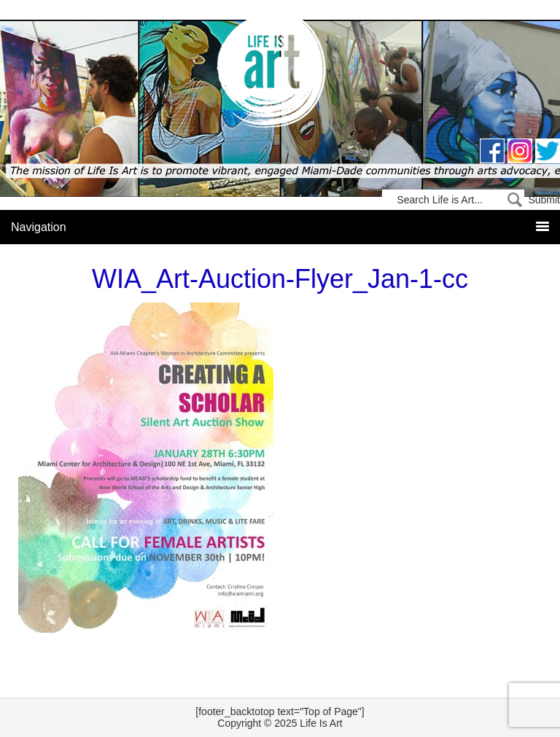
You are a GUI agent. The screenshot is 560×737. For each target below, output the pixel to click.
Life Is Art (280, 75)
